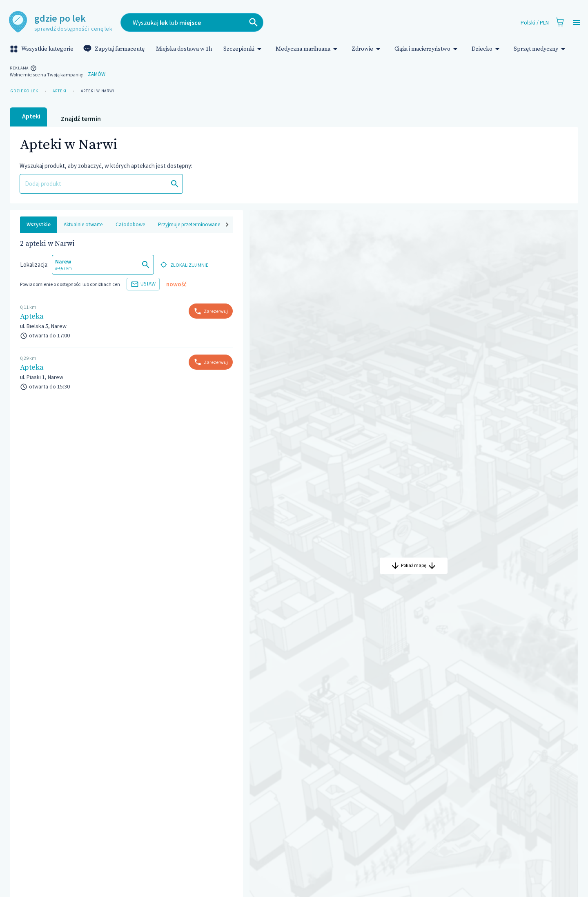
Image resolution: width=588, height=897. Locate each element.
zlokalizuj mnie (184, 265)
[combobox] (248, 22)
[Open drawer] (577, 23)
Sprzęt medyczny (541, 49)
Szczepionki (244, 49)
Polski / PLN (535, 23)
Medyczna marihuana (308, 49)
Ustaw (143, 284)
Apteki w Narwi (98, 91)
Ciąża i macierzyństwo (427, 49)
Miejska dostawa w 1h (184, 49)
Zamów (96, 75)
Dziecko (487, 49)
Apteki (60, 91)
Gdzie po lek (24, 91)
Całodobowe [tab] (130, 225)
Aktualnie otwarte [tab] (83, 225)
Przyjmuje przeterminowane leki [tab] (193, 225)
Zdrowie (367, 49)
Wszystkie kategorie (42, 49)
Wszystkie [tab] (39, 225)
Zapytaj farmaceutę (115, 49)
